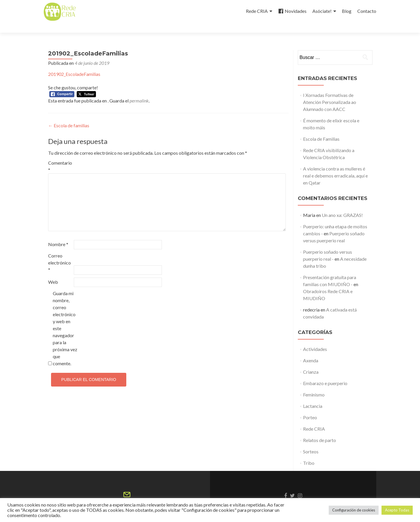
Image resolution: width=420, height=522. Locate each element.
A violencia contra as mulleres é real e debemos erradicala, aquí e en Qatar (335, 165)
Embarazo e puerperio (325, 373)
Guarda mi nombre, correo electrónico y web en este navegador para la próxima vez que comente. (65, 318)
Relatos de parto (320, 430)
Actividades (315, 339)
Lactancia (313, 395)
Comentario (60, 156)
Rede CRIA (257, 11)
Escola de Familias (321, 128)
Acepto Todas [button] (397, 510)
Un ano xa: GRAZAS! (342, 205)
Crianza (311, 361)
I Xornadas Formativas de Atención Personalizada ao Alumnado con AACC (330, 92)
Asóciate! (322, 11)
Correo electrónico (60, 252)
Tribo (309, 452)
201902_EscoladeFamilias (74, 63)
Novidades (292, 11)
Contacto (367, 11)
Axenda (311, 350)
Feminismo (314, 384)
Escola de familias (69, 115)
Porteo (310, 407)
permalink (139, 90)
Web (53, 271)
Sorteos (311, 441)
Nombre (58, 234)
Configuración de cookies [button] (354, 510)
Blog (347, 11)
